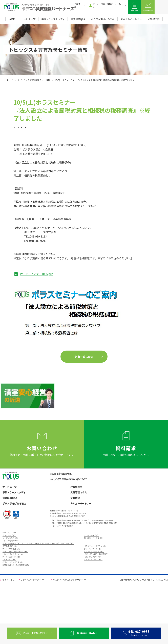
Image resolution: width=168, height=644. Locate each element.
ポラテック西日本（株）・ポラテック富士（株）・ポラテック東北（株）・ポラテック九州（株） (38, 543)
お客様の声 (154, 19)
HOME (12, 19)
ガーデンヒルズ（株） (11, 538)
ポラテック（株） (9, 535)
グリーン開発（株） (92, 535)
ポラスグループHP (9, 533)
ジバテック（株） (9, 559)
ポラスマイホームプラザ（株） (96, 546)
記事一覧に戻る (84, 357)
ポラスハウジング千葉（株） (13, 562)
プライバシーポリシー (31, 580)
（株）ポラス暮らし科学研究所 (96, 554)
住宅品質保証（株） (10, 546)
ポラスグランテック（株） (94, 551)
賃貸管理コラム (79, 492)
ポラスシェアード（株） (12, 557)
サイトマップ (9, 580)
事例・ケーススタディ (53, 19)
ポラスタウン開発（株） (12, 549)
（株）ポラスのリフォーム (13, 554)
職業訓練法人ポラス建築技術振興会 (16, 565)
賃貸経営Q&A (78, 19)
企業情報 (77, 6)
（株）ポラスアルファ (92, 557)
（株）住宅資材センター (12, 541)
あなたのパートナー (131, 19)
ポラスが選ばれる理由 (103, 19)
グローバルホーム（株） (93, 549)
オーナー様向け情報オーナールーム (106, 6)
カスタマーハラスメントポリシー (68, 580)
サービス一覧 (28, 19)
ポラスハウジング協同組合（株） (15, 551)
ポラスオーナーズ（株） (93, 559)
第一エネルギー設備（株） (94, 538)
